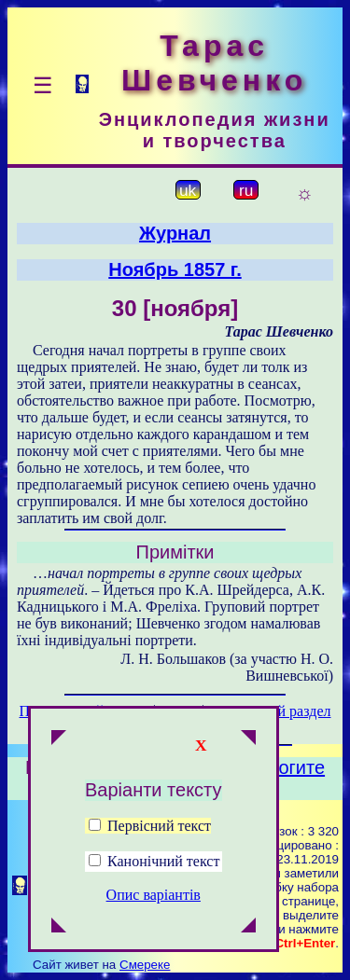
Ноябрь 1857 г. (175, 269)
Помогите (283, 767)
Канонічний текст (163, 861)
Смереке (145, 965)
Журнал (175, 233)
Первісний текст (150, 826)
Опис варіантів (154, 895)
